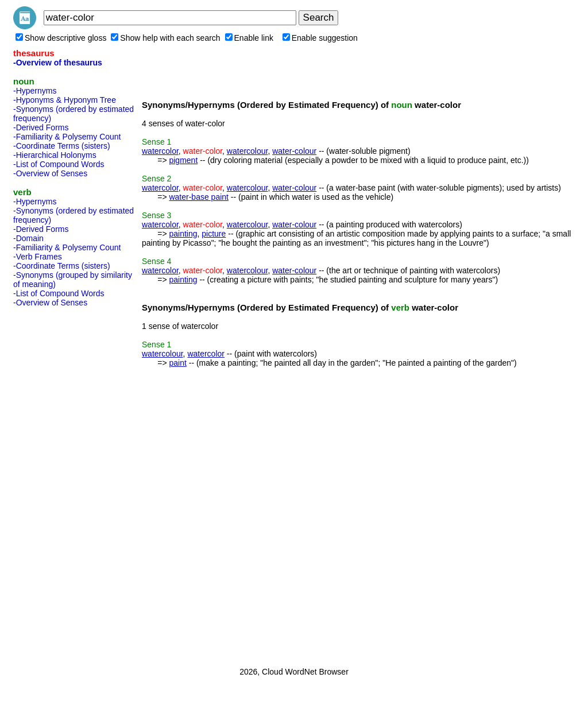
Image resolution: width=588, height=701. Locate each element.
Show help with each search (165, 38)
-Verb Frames (38, 257)
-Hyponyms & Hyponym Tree (65, 100)
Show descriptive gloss (61, 38)
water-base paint (199, 197)
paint (177, 363)
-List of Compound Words (59, 164)
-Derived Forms (41, 127)
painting (183, 234)
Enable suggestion (320, 38)
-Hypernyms (35, 91)
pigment (183, 160)
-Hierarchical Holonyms (55, 155)
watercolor (160, 151)
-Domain (28, 238)
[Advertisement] (59, 483)
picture (214, 234)
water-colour (294, 151)
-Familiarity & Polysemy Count (67, 137)
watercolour (247, 151)
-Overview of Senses (50, 173)
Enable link (249, 38)
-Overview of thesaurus (58, 63)
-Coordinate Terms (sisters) (62, 146)
